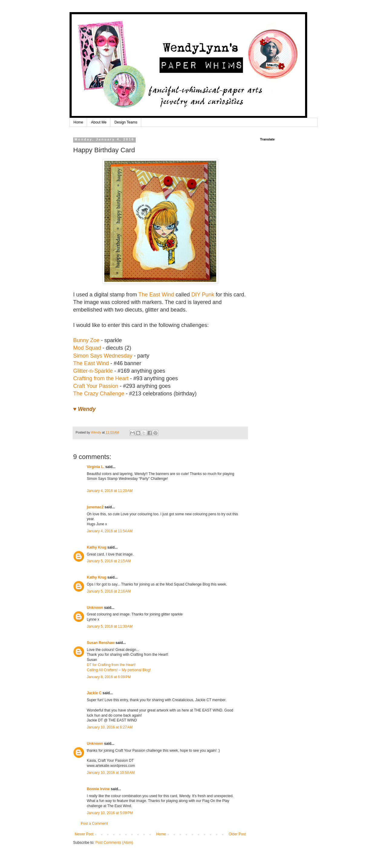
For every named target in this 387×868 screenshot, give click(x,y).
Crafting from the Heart (101, 378)
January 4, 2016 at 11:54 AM (110, 531)
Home (78, 122)
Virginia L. (96, 467)
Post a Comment (94, 823)
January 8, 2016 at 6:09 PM (109, 677)
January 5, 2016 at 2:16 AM (109, 591)
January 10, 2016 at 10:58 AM (111, 773)
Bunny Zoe (86, 340)
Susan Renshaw (101, 643)
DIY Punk (203, 295)
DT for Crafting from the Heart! (111, 665)
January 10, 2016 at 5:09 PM (110, 813)
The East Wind (156, 295)
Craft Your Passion (96, 386)
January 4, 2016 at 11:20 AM (110, 491)
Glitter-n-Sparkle (93, 371)
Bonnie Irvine (98, 789)
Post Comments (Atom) (114, 843)
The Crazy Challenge (99, 394)
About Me (99, 122)
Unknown (95, 608)
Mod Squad (87, 348)
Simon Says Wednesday (103, 356)
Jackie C (94, 693)
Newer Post (84, 834)
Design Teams (126, 122)
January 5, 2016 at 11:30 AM (110, 626)
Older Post (237, 834)
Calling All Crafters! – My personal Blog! (119, 670)
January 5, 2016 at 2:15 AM (109, 561)
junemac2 (95, 507)
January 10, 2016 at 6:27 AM (110, 727)
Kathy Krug (97, 547)
